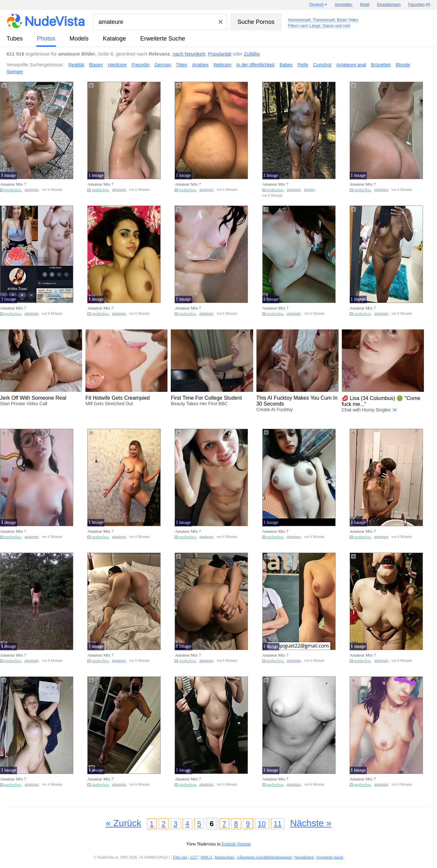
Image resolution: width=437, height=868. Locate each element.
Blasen (96, 65)
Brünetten (381, 65)
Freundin (140, 65)
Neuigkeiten (304, 857)
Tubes (15, 39)
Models (79, 39)
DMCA (206, 857)
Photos (46, 39)
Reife (303, 65)
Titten (182, 65)
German (163, 65)
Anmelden (343, 5)
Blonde (403, 65)
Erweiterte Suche (163, 39)
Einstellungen (389, 5)
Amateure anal (351, 65)
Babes (286, 65)
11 (278, 824)
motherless (13, 190)
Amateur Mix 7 (13, 184)
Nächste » (311, 823)
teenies (309, 190)
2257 (194, 857)
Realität (76, 65)
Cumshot (322, 65)
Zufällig (252, 54)
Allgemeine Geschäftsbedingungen (264, 857)
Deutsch (317, 5)
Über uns (180, 857)
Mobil (365, 5)
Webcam (222, 65)
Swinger (15, 72)
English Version (236, 844)
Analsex (201, 65)
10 (262, 824)
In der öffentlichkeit (255, 65)
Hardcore (117, 65)
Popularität (219, 54)
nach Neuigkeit (189, 54)
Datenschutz (225, 857)
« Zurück (123, 823)
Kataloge (114, 39)
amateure (32, 190)
